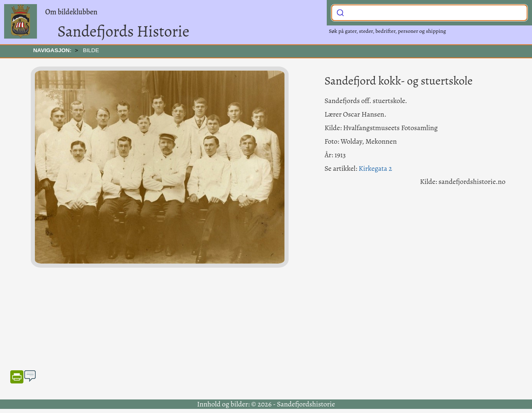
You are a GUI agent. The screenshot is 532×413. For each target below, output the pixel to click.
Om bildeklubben (71, 12)
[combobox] (429, 13)
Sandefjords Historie (123, 31)
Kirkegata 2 (375, 168)
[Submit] (340, 12)
